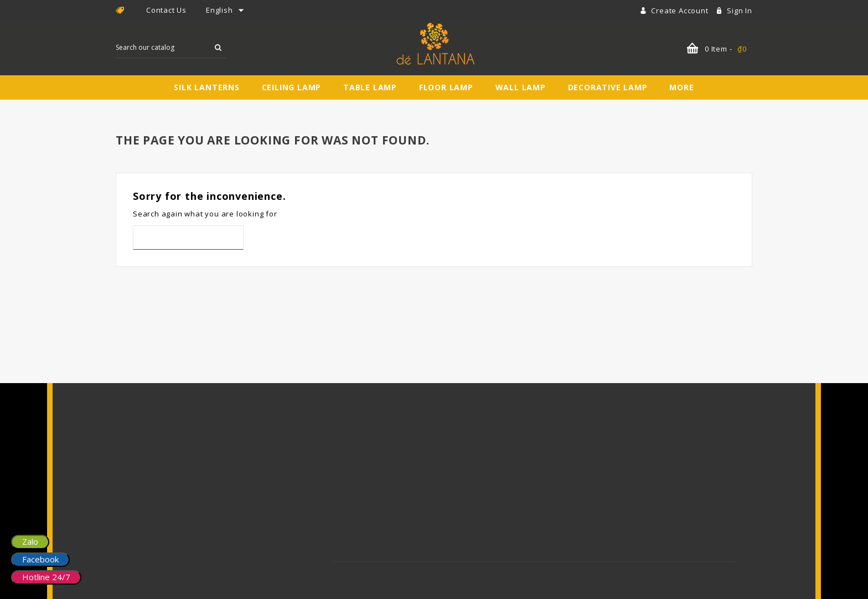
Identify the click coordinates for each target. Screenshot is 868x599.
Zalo (30, 541)
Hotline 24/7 (46, 577)
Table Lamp (370, 87)
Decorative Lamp (608, 87)
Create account (681, 11)
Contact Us (166, 10)
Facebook (40, 559)
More (681, 87)
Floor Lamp (446, 87)
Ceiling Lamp (292, 87)
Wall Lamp (521, 87)
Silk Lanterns (206, 87)
